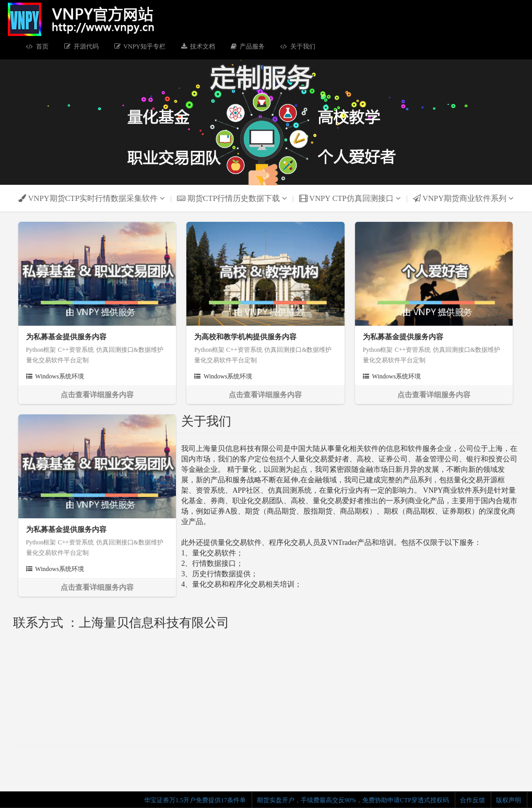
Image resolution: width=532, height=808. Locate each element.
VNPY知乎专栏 (140, 46)
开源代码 (81, 46)
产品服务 (248, 46)
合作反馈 (472, 800)
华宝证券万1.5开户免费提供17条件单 (195, 800)
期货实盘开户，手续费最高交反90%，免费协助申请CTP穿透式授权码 (353, 800)
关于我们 (298, 46)
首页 (37, 46)
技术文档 (198, 46)
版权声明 (509, 800)
